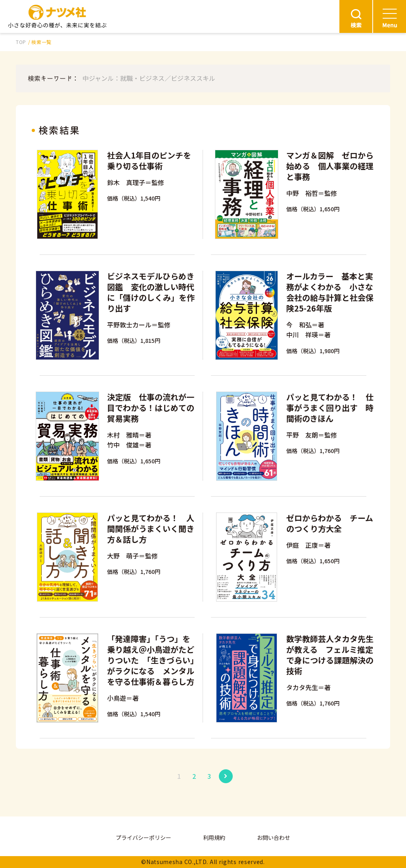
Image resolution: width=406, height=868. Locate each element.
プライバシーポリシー (144, 837)
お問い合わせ (274, 837)
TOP (21, 42)
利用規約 (214, 837)
